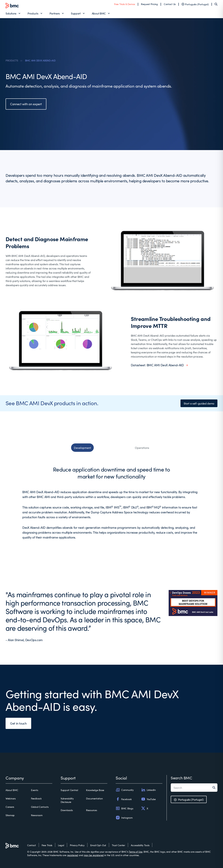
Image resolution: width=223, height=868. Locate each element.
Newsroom (37, 815)
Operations (142, 448)
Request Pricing (149, 4)
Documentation (94, 798)
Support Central (69, 790)
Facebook (124, 799)
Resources (91, 810)
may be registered (94, 855)
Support (76, 13)
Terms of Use (136, 852)
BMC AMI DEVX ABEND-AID (40, 60)
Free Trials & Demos (125, 4)
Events (34, 790)
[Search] (216, 4)
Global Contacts (40, 807)
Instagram (124, 818)
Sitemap (10, 815)
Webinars (11, 798)
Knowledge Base (95, 790)
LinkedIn (148, 790)
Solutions (11, 13)
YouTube (148, 799)
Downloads (67, 810)
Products (33, 13)
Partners (55, 13)
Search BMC (181, 778)
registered (73, 855)
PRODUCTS (12, 60)
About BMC (99, 13)
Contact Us (170, 4)
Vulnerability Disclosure (67, 800)
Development (82, 448)
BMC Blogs (124, 808)
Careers (10, 807)
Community (125, 790)
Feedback (36, 798)
